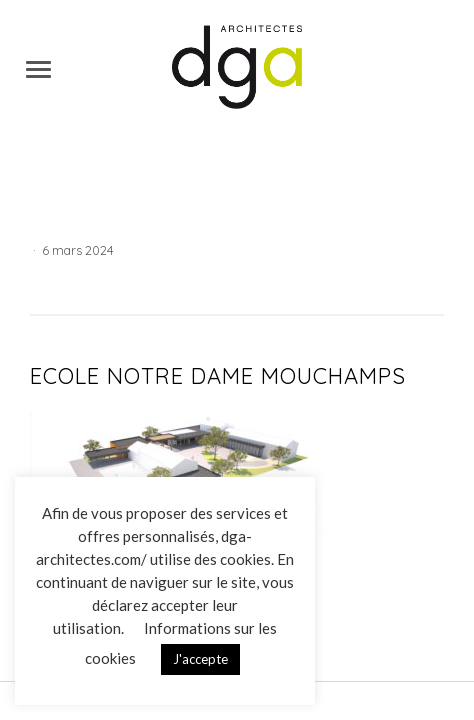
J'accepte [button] (200, 659)
